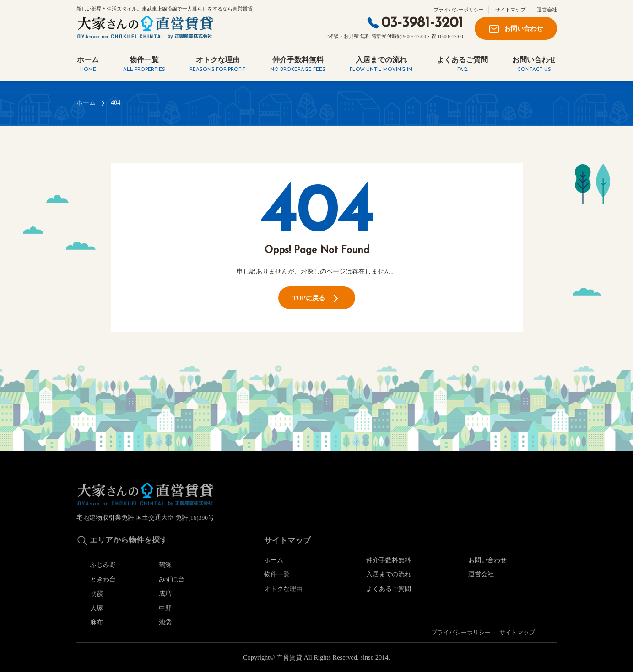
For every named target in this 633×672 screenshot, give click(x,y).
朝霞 (97, 593)
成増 (165, 593)
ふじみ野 (103, 564)
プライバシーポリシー (459, 10)
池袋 (165, 622)
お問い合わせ (516, 29)
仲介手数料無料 (298, 65)
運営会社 (547, 10)
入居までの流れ (381, 65)
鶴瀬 (165, 564)
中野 (165, 608)
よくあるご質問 (462, 65)
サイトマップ (510, 10)
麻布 (97, 622)
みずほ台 (172, 579)
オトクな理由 (218, 65)
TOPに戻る (316, 298)
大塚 (97, 608)
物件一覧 (144, 65)
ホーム (88, 65)
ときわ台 (103, 579)
